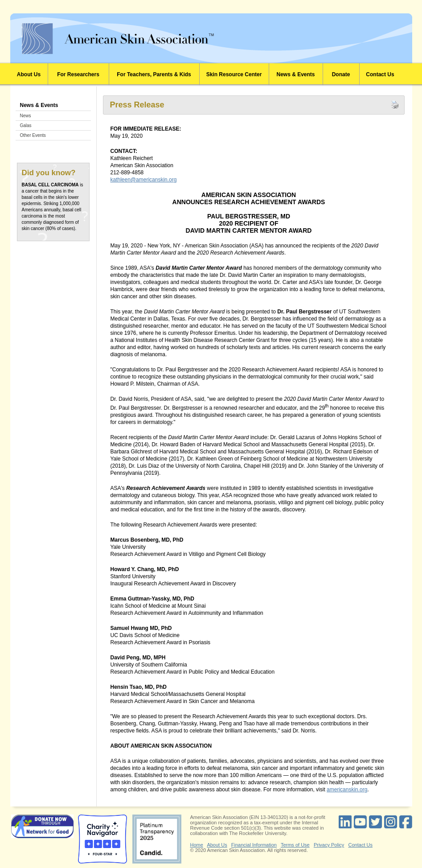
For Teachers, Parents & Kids (154, 74)
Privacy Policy (329, 845)
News (26, 116)
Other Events (33, 135)
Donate (341, 74)
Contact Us (380, 74)
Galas (26, 125)
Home (197, 845)
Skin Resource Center (234, 74)
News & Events (295, 74)
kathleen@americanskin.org (144, 180)
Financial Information (254, 845)
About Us (29, 74)
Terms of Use (295, 845)
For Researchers (78, 74)
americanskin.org (347, 790)
